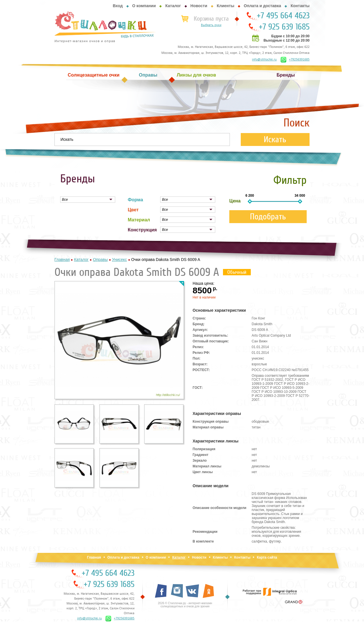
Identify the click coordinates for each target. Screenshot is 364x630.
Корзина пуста (211, 19)
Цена (235, 201)
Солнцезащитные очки (93, 75)
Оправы (148, 75)
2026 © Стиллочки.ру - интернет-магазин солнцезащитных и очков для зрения (185, 605)
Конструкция (142, 230)
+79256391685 (295, 60)
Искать (275, 140)
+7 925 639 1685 (284, 27)
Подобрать (268, 217)
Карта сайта (267, 557)
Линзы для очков (196, 75)
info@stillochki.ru (264, 60)
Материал (139, 220)
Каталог (173, 6)
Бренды (286, 75)
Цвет (133, 210)
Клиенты (225, 6)
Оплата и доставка (263, 6)
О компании (144, 6)
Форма (136, 200)
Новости (199, 6)
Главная (94, 557)
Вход (118, 6)
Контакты (300, 6)
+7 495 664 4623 (283, 16)
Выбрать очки (211, 25)
